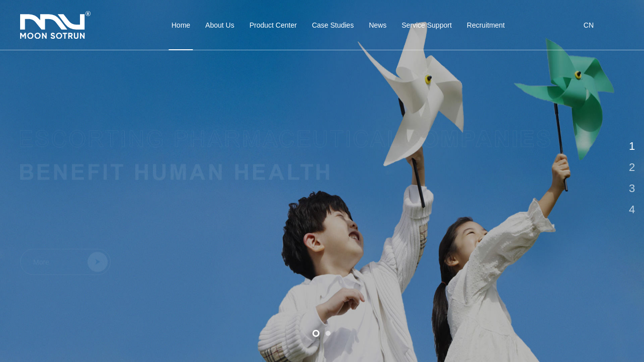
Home (181, 36)
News (378, 25)
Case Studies (333, 25)
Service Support (427, 25)
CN (589, 25)
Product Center (273, 25)
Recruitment (486, 25)
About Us (220, 25)
